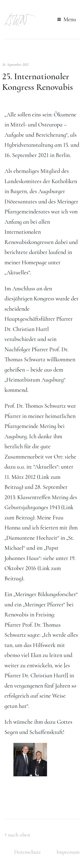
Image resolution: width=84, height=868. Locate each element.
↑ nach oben (17, 835)
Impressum (68, 852)
